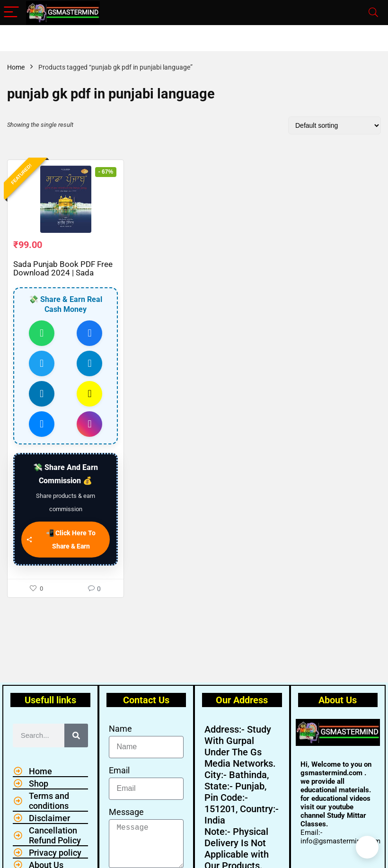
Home (16, 67)
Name (120, 729)
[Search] (373, 13)
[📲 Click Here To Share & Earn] (66, 543)
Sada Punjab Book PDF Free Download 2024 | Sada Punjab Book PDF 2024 (63, 276)
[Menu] (11, 13)
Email (119, 770)
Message (126, 812)
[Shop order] (335, 125)
